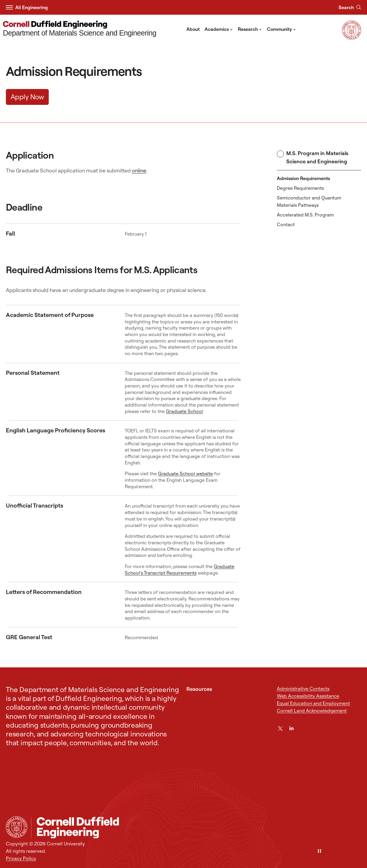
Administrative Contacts (303, 689)
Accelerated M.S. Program (305, 215)
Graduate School (184, 411)
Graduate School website (185, 474)
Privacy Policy (21, 858)
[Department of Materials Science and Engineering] (80, 29)
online (139, 171)
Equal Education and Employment (313, 703)
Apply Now (27, 97)
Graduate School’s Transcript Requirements (180, 570)
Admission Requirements (303, 178)
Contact (286, 224)
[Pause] (319, 851)
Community (281, 29)
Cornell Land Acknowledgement (312, 711)
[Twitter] (280, 728)
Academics (219, 29)
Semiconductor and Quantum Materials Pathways (309, 201)
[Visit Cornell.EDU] (352, 38)
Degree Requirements (300, 188)
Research (250, 29)
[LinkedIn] (291, 728)
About (193, 29)
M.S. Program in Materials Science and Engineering (313, 157)
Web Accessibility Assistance (308, 696)
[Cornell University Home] (17, 827)
